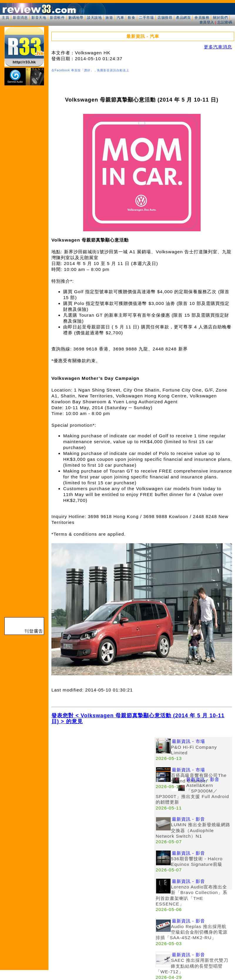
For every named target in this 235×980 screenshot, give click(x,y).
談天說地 (94, 18)
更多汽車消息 (218, 47)
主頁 (5, 18)
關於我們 (220, 18)
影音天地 (39, 18)
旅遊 (109, 18)
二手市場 (146, 18)
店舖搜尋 (165, 18)
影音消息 (20, 18)
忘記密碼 (225, 22)
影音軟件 (57, 18)
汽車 (120, 18)
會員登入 (207, 22)
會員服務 (202, 18)
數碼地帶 (76, 18)
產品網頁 (183, 18)
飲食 (131, 18)
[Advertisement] (103, 778)
